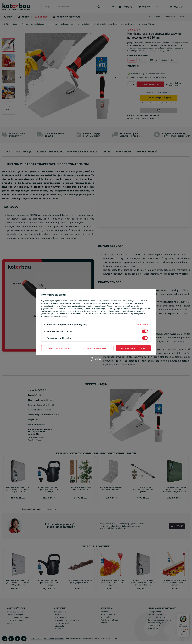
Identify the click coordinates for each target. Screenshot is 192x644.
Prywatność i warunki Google (93, 309)
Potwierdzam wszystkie (133, 348)
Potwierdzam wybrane (58, 348)
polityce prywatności (97, 306)
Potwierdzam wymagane (96, 348)
